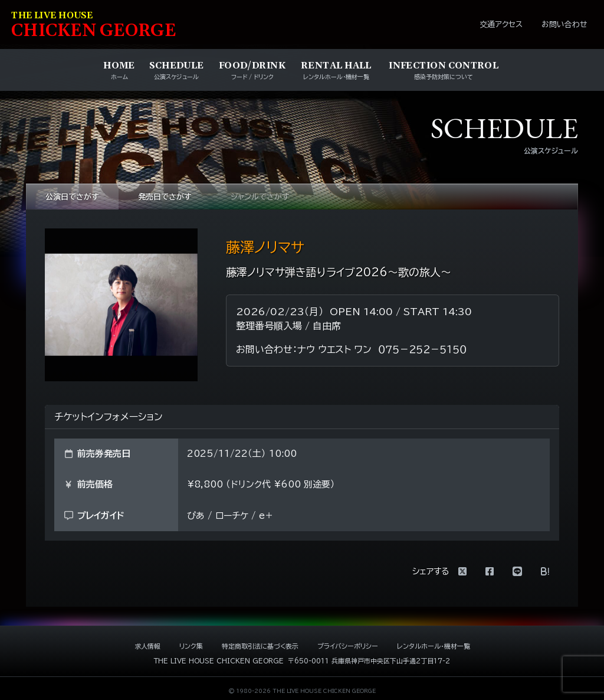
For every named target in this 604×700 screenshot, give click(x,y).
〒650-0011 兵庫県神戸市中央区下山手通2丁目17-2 (369, 661)
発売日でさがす (165, 197)
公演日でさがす (72, 197)
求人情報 (147, 646)
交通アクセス (501, 24)
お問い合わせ (564, 24)
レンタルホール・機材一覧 (434, 646)
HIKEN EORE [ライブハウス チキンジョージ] (94, 26)
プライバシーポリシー (348, 646)
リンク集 (191, 646)
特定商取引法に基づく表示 (260, 646)
